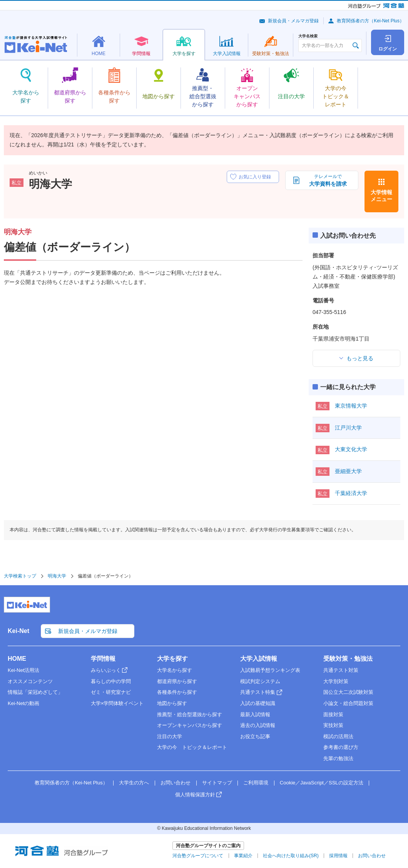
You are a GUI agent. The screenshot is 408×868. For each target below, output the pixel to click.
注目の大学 (170, 736)
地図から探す (172, 703)
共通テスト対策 (341, 670)
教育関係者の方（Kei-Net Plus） (370, 21)
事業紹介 (243, 856)
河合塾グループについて (198, 856)
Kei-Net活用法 (23, 670)
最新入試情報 (255, 714)
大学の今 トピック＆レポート (192, 747)
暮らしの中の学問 (111, 681)
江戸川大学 (348, 428)
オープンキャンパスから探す (190, 725)
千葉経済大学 (351, 493)
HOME (17, 659)
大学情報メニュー (381, 196)
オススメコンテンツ (30, 681)
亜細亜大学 (348, 471)
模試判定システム (260, 681)
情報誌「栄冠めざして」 (35, 692)
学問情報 (103, 659)
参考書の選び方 (341, 747)
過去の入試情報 (258, 725)
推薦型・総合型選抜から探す (190, 714)
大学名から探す (175, 670)
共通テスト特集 (258, 692)
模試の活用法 (338, 736)
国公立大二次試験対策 (348, 692)
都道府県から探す (177, 681)
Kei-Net (18, 631)
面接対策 (333, 714)
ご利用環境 (256, 783)
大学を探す (172, 659)
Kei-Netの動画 (23, 703)
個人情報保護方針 (195, 795)
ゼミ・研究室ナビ (111, 692)
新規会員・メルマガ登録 (293, 21)
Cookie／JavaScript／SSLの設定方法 (322, 783)
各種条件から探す (177, 692)
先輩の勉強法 (338, 758)
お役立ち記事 (255, 736)
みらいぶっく (106, 670)
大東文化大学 (351, 449)
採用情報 (338, 856)
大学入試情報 (259, 659)
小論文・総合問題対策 (348, 703)
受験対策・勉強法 (348, 659)
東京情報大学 (351, 406)
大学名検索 (308, 36)
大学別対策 (336, 681)
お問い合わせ (176, 783)
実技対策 (333, 725)
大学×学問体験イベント (117, 703)
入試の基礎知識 (258, 703)
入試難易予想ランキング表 (270, 670)
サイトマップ (217, 783)
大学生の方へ (134, 783)
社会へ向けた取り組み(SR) (291, 856)
